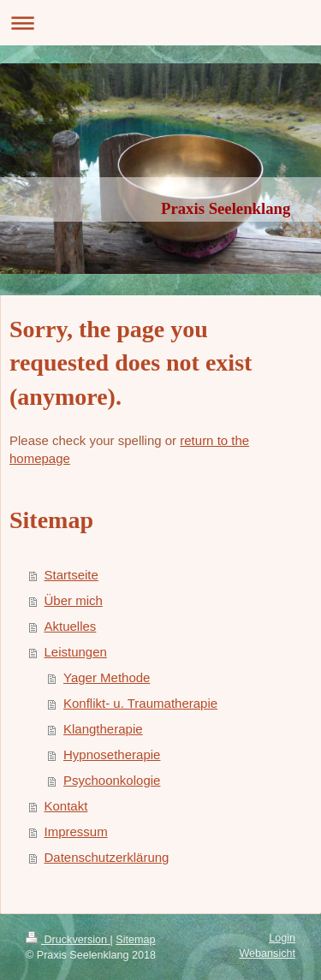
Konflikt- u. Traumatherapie (140, 703)
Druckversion (68, 940)
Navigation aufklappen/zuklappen (160, 23)
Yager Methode (107, 677)
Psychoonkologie (112, 780)
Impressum (76, 832)
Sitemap (135, 940)
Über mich (74, 600)
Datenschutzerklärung (107, 857)
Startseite (71, 575)
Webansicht (267, 953)
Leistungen (76, 652)
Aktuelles (71, 626)
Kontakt (66, 806)
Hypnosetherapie (112, 754)
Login (282, 938)
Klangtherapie (103, 729)
